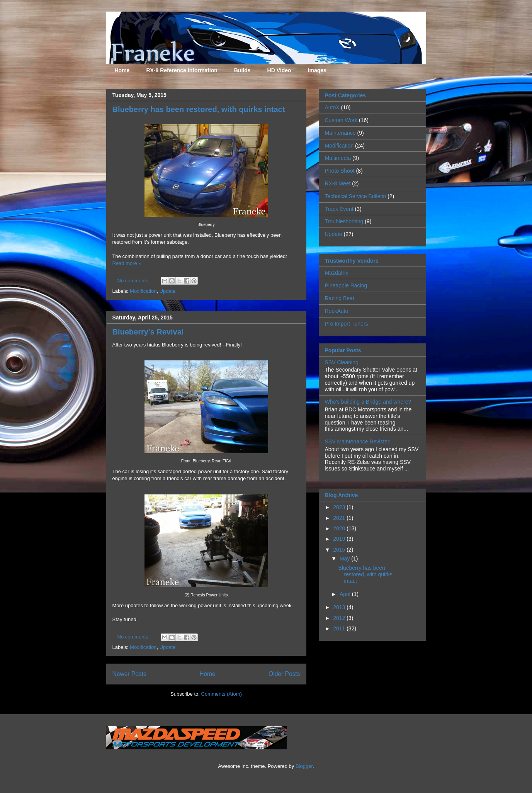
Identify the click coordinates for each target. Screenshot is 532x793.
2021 (340, 518)
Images (317, 70)
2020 (340, 528)
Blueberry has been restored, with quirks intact (199, 109)
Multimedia (338, 158)
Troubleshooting (344, 221)
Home (122, 70)
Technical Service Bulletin (356, 196)
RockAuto (337, 311)
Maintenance (340, 133)
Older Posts (284, 674)
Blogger (304, 766)
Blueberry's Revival (148, 332)
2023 (340, 507)
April (346, 594)
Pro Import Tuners (347, 324)
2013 (340, 607)
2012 (340, 618)
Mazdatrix (337, 273)
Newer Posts (129, 674)
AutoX (332, 107)
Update (168, 291)
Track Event (339, 209)
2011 (340, 628)
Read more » (127, 263)
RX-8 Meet (338, 183)
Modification (143, 291)
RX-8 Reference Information (182, 70)
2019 (340, 539)
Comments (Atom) (222, 694)
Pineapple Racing (346, 285)
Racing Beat (340, 298)
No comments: (134, 281)
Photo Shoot (340, 171)
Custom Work (341, 120)
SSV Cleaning (342, 362)
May (345, 559)
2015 (340, 550)
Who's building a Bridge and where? (368, 402)
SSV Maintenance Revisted (358, 441)
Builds (242, 70)
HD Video (279, 70)
